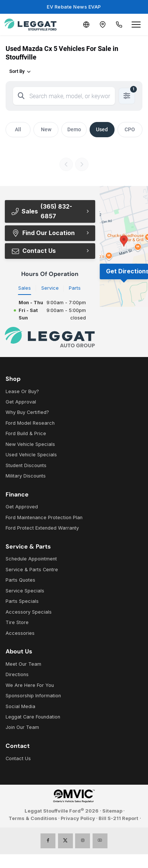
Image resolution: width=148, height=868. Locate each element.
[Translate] (86, 25)
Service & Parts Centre (32, 570)
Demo (74, 129)
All (18, 129)
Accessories (20, 633)
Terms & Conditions (33, 818)
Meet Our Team (23, 664)
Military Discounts (26, 476)
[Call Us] (119, 25)
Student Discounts (26, 465)
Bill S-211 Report (118, 818)
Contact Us (33, 251)
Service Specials (25, 591)
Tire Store (17, 622)
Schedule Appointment (31, 559)
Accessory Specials (29, 612)
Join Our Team (22, 727)
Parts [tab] (75, 288)
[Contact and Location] (103, 25)
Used (102, 129)
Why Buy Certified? (27, 412)
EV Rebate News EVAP (74, 7)
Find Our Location (43, 233)
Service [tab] (50, 288)
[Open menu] (136, 25)
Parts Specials (22, 601)
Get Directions (127, 271)
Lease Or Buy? (22, 391)
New (46, 129)
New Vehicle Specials (30, 444)
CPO (130, 129)
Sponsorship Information (33, 696)
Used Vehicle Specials (31, 455)
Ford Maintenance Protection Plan (44, 517)
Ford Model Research (30, 423)
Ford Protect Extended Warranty (42, 528)
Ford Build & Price (26, 433)
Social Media (20, 706)
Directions (17, 674)
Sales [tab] (25, 288)
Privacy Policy (78, 818)
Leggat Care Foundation (33, 717)
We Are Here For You (30, 685)
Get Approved (22, 507)
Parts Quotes (20, 580)
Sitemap (112, 811)
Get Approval (21, 402)
